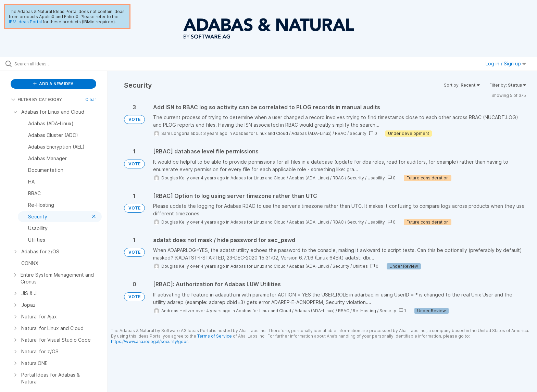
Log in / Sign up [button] (506, 64)
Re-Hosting (364, 311)
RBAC (341, 133)
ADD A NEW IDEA (53, 84)
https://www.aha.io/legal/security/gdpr (149, 342)
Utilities (360, 266)
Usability (376, 178)
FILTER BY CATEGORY (36, 99)
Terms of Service (215, 336)
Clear (91, 99)
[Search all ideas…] (62, 64)
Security (358, 133)
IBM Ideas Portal (25, 22)
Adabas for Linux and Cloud (260, 133)
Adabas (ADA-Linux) (311, 133)
